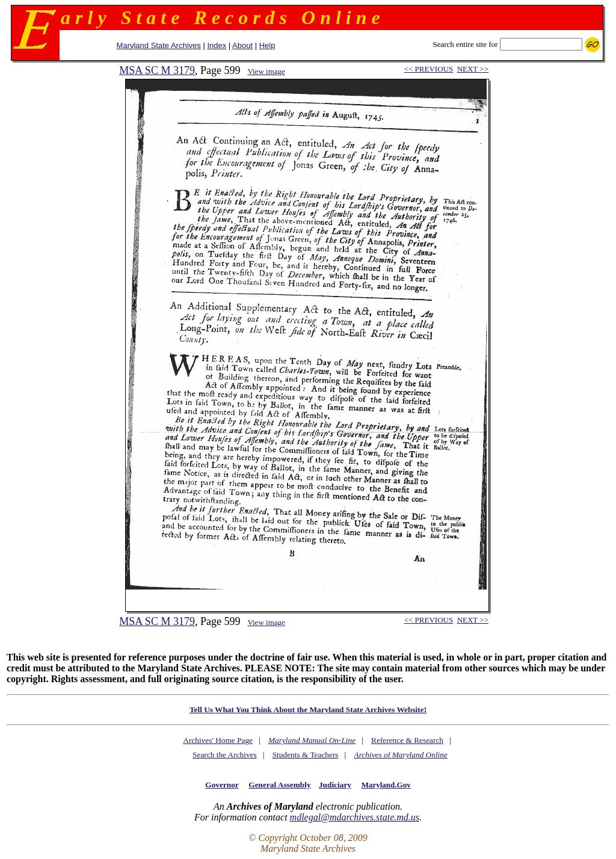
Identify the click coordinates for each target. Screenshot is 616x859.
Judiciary (335, 785)
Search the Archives (225, 755)
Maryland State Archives (159, 45)
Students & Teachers (306, 755)
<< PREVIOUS (429, 69)
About (242, 45)
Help (267, 45)
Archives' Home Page (218, 740)
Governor (222, 785)
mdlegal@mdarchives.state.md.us (355, 817)
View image (266, 71)
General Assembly (279, 785)
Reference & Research (407, 740)
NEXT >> (473, 69)
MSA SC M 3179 (157, 70)
